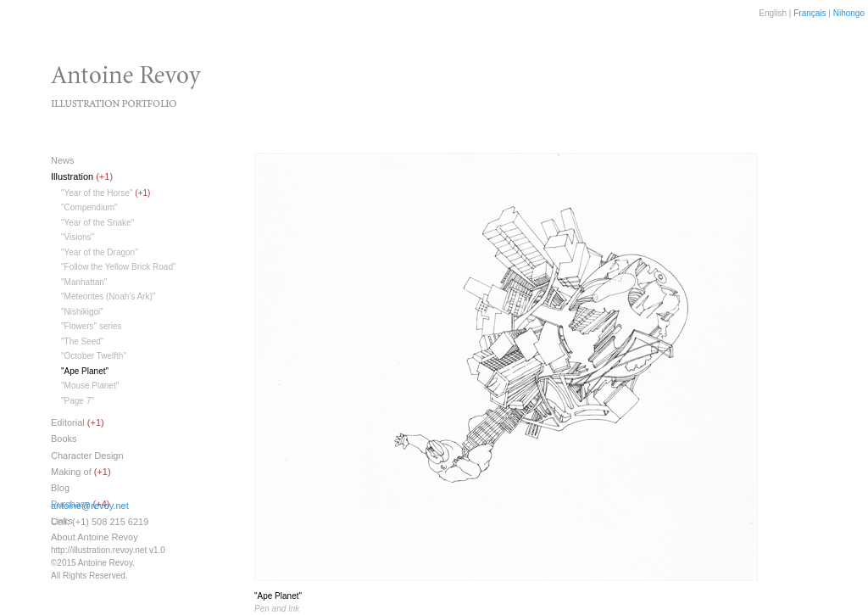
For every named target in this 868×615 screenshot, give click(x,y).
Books (64, 439)
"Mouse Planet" (90, 386)
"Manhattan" (84, 282)
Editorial (68, 422)
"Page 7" (78, 401)
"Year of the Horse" (97, 193)
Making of (71, 472)
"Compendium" (89, 207)
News (63, 160)
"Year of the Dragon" (100, 252)
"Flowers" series (92, 326)
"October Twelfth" (94, 356)
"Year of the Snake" (97, 223)
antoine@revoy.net (90, 506)
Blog (60, 488)
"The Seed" (82, 341)
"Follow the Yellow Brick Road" (119, 267)
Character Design (87, 456)
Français (810, 13)
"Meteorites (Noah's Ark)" (108, 296)
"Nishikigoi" (82, 312)
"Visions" (78, 237)
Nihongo (849, 13)
